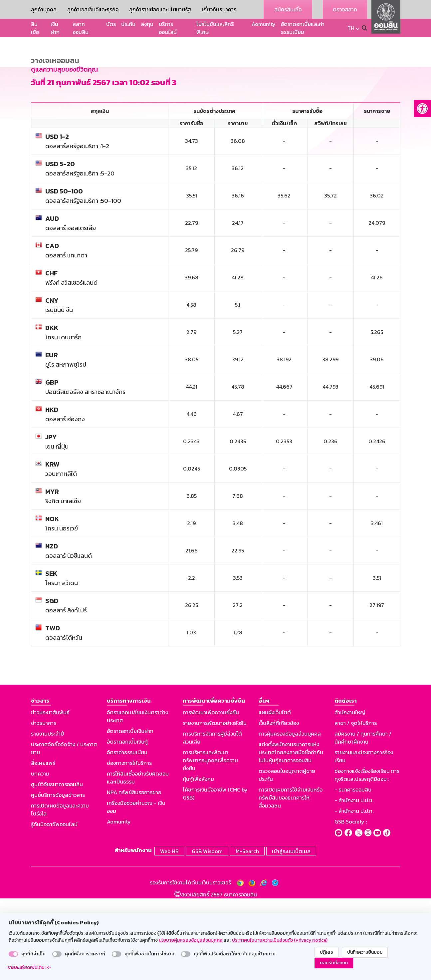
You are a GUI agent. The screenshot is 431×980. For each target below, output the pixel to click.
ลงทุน (147, 24)
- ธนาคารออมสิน (353, 872)
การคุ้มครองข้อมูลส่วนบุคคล (290, 817)
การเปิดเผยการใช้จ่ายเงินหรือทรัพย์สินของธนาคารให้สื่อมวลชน (291, 880)
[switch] (13, 954)
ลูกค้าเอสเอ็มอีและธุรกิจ (93, 9)
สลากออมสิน (81, 28)
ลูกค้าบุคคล (44, 9)
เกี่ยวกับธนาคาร (219, 9)
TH (351, 28)
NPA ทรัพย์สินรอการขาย (134, 875)
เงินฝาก (55, 28)
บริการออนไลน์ (168, 28)
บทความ (40, 856)
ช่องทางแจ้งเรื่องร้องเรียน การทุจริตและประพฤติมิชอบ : (367, 858)
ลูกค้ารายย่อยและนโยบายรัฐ (160, 9)
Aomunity (264, 24)
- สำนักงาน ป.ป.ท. (354, 894)
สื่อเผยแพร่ (43, 846)
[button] (422, 109)
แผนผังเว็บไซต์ (275, 795)
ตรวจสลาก (345, 9)
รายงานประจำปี (47, 817)
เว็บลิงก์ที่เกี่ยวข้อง (279, 806)
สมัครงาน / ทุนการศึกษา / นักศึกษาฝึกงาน (363, 820)
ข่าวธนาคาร (44, 806)
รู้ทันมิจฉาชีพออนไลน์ (54, 907)
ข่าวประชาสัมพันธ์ (50, 795)
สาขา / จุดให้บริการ (356, 806)
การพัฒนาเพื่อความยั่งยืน (211, 795)
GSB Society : (351, 904)
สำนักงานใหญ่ (350, 795)
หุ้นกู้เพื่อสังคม (198, 862)
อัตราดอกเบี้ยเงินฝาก (130, 814)
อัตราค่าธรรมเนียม (127, 835)
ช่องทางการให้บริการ (129, 846)
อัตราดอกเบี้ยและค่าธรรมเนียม (303, 28)
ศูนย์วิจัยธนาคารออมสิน (57, 867)
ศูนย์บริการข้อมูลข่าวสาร (58, 878)
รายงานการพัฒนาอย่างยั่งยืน (215, 806)
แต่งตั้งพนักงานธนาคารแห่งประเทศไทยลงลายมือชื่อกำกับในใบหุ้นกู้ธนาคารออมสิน (291, 835)
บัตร (111, 24)
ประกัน (128, 24)
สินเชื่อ (35, 28)
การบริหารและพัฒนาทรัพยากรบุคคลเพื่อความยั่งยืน (210, 843)
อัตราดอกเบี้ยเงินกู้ (127, 824)
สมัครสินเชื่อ (288, 9)
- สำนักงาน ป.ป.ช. (354, 883)
